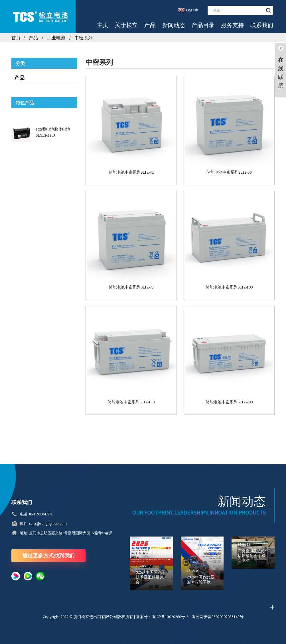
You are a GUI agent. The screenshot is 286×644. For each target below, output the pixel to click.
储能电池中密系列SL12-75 (131, 287)
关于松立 (126, 25)
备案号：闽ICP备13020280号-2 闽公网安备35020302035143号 (190, 617)
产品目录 (203, 25)
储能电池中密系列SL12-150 (131, 402)
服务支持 (232, 25)
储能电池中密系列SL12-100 (229, 287)
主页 (103, 25)
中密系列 (84, 38)
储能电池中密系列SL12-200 (229, 402)
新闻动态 (174, 25)
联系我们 (262, 25)
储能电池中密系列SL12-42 (131, 172)
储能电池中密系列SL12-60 (229, 172)
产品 (150, 25)
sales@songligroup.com (48, 524)
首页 (16, 38)
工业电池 (56, 38)
